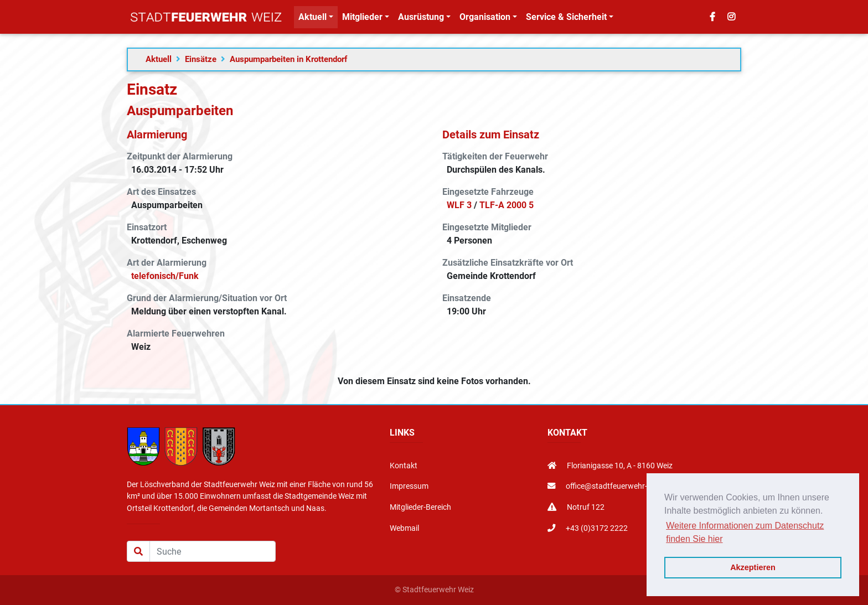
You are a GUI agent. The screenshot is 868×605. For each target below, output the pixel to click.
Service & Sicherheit (566, 19)
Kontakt (404, 466)
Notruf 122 (576, 507)
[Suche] (213, 551)
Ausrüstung (421, 19)
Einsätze (201, 59)
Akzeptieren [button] (753, 567)
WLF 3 (459, 205)
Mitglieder (362, 19)
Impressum (409, 486)
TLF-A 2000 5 (507, 205)
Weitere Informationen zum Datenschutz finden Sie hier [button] (745, 532)
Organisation (485, 19)
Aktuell (312, 19)
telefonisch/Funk (165, 276)
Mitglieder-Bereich (420, 507)
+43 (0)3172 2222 (588, 528)
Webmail (404, 528)
